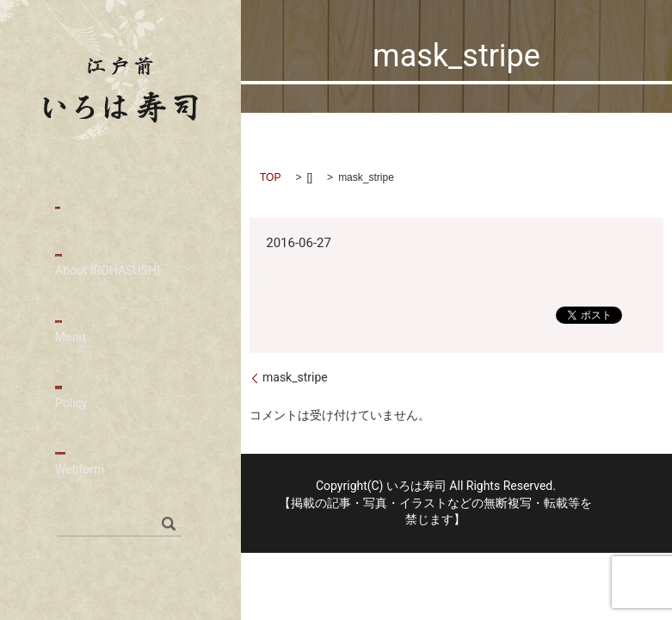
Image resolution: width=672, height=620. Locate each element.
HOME (77, 208)
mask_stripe (295, 377)
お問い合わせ (120, 481)
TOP (270, 177)
